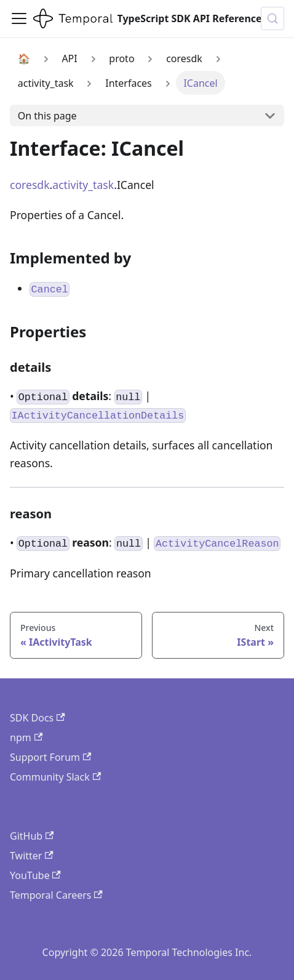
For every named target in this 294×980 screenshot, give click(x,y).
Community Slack (55, 777)
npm (26, 737)
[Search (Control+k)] (272, 18)
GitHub (32, 836)
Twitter (32, 856)
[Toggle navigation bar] (19, 18)
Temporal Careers (56, 895)
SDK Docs (38, 718)
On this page (47, 116)
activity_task (83, 185)
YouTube (35, 875)
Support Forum (50, 757)
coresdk (30, 185)
